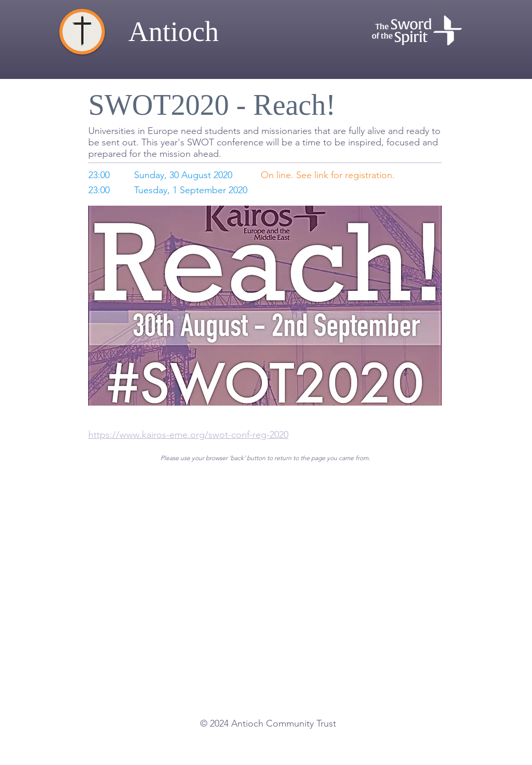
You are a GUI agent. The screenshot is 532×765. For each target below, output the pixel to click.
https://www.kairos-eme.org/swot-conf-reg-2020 (188, 435)
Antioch (174, 32)
